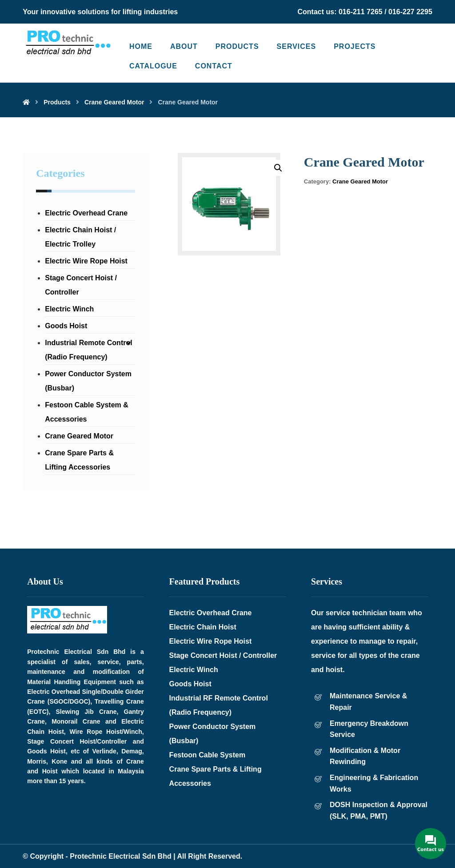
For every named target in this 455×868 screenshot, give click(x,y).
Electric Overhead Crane (86, 213)
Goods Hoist (66, 326)
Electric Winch (69, 309)
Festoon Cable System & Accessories (87, 412)
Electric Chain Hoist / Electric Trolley (80, 237)
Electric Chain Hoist (203, 627)
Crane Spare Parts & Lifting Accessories (79, 460)
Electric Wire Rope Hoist (86, 261)
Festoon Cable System (208, 755)
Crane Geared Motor (360, 181)
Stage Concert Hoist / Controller (81, 285)
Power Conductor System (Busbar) (88, 381)
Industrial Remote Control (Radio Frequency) (88, 350)
